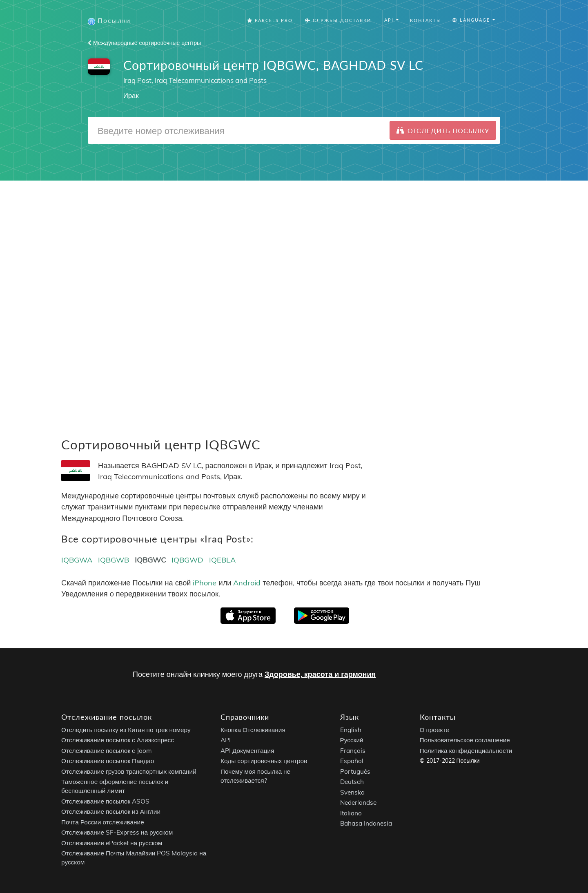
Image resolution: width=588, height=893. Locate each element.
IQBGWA (77, 560)
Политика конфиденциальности (466, 751)
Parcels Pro (270, 20)
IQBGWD (187, 560)
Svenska (352, 792)
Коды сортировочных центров (264, 761)
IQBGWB (114, 560)
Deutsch (352, 782)
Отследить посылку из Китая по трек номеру (126, 730)
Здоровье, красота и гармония (320, 674)
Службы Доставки (338, 20)
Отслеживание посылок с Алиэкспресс (118, 740)
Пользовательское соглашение (465, 740)
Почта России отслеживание (103, 822)
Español (352, 761)
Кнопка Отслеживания (253, 730)
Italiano (351, 813)
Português (355, 771)
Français (353, 751)
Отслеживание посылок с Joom (107, 751)
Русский (352, 740)
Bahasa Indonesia (366, 824)
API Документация (247, 751)
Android (247, 583)
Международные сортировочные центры (144, 43)
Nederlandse (358, 803)
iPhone (205, 583)
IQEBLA (222, 560)
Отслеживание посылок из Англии (111, 812)
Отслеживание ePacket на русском (112, 843)
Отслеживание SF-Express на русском (117, 833)
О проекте (434, 730)
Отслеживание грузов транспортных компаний (129, 771)
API (226, 740)
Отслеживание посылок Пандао (108, 761)
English (351, 730)
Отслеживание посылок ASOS (105, 801)
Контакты (426, 20)
